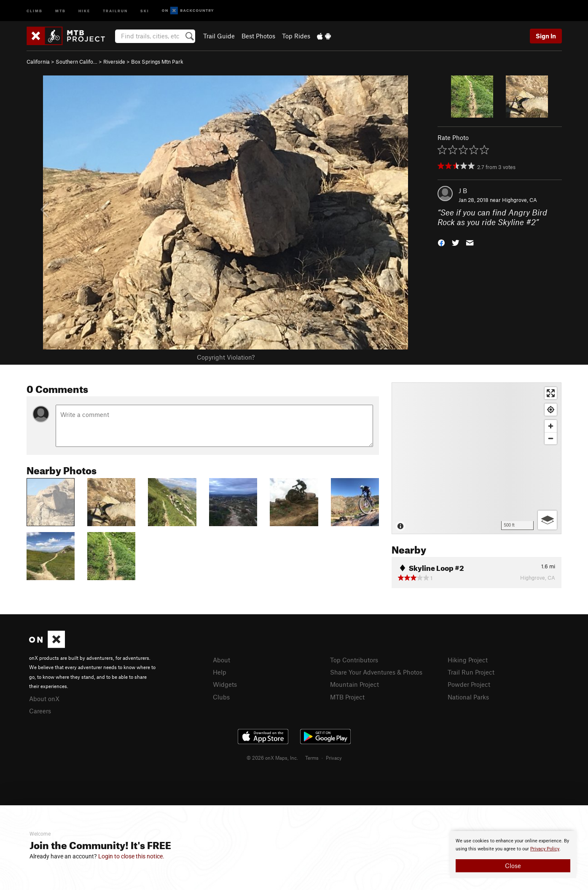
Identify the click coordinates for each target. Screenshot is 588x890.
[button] (441, 242)
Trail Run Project (471, 672)
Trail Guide (219, 36)
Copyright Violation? (226, 357)
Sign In (546, 36)
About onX (44, 699)
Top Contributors (354, 660)
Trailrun (115, 10)
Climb (35, 10)
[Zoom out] (551, 438)
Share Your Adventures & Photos (376, 672)
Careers (40, 711)
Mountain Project (354, 684)
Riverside (114, 62)
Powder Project (469, 684)
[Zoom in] (551, 426)
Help (220, 672)
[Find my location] (551, 410)
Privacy (334, 758)
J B (463, 191)
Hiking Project (468, 660)
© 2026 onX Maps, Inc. (272, 758)
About (222, 660)
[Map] (477, 458)
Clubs (221, 697)
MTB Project (347, 697)
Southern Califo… (77, 62)
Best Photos (258, 36)
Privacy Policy (545, 849)
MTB (60, 10)
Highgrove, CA (520, 200)
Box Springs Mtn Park (157, 62)
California (38, 62)
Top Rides (296, 36)
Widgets (225, 684)
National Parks (468, 697)
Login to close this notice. (131, 856)
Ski (145, 10)
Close (513, 866)
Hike (84, 10)
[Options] (547, 520)
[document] (513, 855)
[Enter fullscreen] (551, 393)
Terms (312, 758)
